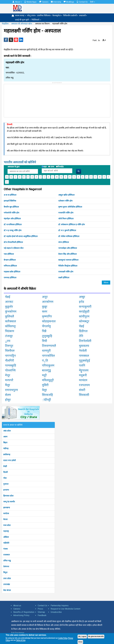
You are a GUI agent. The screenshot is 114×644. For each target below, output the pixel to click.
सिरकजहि (47, 395)
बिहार (5, 443)
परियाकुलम (48, 365)
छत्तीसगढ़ (7, 454)
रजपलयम (84, 385)
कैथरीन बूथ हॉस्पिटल (11, 207)
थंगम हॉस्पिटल (64, 242)
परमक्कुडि (11, 365)
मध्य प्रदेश (7, 525)
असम (5, 437)
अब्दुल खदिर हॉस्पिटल (66, 195)
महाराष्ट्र (6, 531)
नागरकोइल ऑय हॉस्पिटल (68, 248)
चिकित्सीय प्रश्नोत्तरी (71, 15)
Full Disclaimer (18, 633)
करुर (45, 312)
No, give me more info (96, 636)
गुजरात (6, 484)
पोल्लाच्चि (10, 370)
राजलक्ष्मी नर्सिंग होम (66, 272)
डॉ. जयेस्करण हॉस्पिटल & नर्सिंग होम (72, 225)
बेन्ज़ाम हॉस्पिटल (10, 260)
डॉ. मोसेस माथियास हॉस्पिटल (69, 236)
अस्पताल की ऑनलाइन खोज (22, 24)
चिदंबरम (10, 331)
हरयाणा (6, 490)
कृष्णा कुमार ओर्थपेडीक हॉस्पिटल (70, 207)
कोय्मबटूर (84, 321)
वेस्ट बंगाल (7, 590)
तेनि (81, 336)
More (106, 282)
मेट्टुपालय (84, 370)
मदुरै (44, 375)
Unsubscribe (56, 612)
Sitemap (41, 612)
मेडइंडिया (5, 24)
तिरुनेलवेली (85, 341)
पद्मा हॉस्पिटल (9, 254)
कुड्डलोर (9, 307)
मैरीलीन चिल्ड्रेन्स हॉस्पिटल (68, 266)
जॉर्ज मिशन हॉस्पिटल (66, 219)
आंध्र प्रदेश (7, 431)
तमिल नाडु (7, 561)
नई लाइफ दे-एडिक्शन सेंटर (14, 248)
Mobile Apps (30, 2)
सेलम (8, 395)
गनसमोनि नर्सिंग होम (66, 213)
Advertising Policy (21, 615)
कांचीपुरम (84, 316)
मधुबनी (83, 375)
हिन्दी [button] (93, 2)
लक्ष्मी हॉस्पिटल (64, 278)
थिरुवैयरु (10, 351)
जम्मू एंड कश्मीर (9, 502)
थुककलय (84, 346)
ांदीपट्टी (46, 400)
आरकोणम (48, 302)
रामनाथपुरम (11, 390)
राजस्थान (7, 555)
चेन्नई (8, 297)
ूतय (8, 341)
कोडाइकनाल (49, 321)
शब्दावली (83, 15)
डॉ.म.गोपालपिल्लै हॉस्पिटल (13, 242)
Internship (56, 2)
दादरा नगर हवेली (9, 460)
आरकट (9, 302)
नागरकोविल (48, 356)
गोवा (5, 478)
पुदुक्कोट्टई (84, 361)
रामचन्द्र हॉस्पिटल (10, 278)
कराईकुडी (84, 312)
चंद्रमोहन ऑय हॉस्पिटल (12, 219)
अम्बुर (82, 297)
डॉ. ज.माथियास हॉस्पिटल (13, 225)
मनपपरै (9, 380)
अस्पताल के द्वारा (14, 167)
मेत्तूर (8, 375)
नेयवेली (83, 351)
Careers (44, 2)
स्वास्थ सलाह (21, 15)
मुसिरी (45, 385)
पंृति (45, 361)
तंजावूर (9, 336)
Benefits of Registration (24, 612)
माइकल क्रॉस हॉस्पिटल (12, 272)
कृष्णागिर (47, 316)
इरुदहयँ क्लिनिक (10, 201)
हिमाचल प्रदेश (8, 496)
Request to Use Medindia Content (65, 609)
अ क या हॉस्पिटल (10, 195)
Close (80, 642)
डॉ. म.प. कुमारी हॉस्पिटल (67, 230)
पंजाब (5, 549)
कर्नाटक (6, 513)
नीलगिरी (9, 361)
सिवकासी (84, 395)
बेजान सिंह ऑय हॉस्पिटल (67, 254)
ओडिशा (6, 537)
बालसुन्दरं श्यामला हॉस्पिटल (68, 260)
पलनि (82, 365)
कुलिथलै (9, 316)
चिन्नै (44, 331)
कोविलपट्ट (10, 326)
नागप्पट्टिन (10, 356)
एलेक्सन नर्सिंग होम (65, 201)
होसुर (8, 400)
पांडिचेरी (6, 543)
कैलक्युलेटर (57, 15)
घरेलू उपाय (32, 15)
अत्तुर (45, 297)
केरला (5, 519)
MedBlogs (69, 2)
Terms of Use (21, 640)
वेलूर (44, 390)
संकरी (82, 390)
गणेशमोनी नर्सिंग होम (12, 213)
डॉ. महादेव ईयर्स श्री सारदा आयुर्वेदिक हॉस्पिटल (21, 236)
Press (40, 609)
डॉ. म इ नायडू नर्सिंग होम (13, 230)
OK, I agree (82, 636)
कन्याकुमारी (85, 307)
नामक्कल (84, 356)
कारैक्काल (10, 321)
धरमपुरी (46, 351)
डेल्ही (5, 466)
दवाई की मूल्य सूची (23, 20)
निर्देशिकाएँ (36, 20)
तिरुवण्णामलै (49, 346)
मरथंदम (83, 380)
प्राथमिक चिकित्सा (44, 15)
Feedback (42, 615)
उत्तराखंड (7, 584)
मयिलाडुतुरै (48, 380)
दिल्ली (5, 472)
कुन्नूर (45, 307)
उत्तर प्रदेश (7, 578)
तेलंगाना (6, 567)
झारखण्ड (7, 508)
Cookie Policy (63, 638)
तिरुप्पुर (9, 346)
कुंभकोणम (11, 312)
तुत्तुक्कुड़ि (47, 336)
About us (17, 606)
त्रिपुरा (5, 572)
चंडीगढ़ (6, 448)
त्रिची (44, 341)
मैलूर (8, 385)
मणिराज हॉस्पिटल (10, 266)
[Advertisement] (23, 100)
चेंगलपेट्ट (46, 326)
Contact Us (82, 2)
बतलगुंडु (46, 370)
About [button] (17, 2)
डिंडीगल (83, 331)
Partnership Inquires (60, 606)
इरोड (82, 302)
